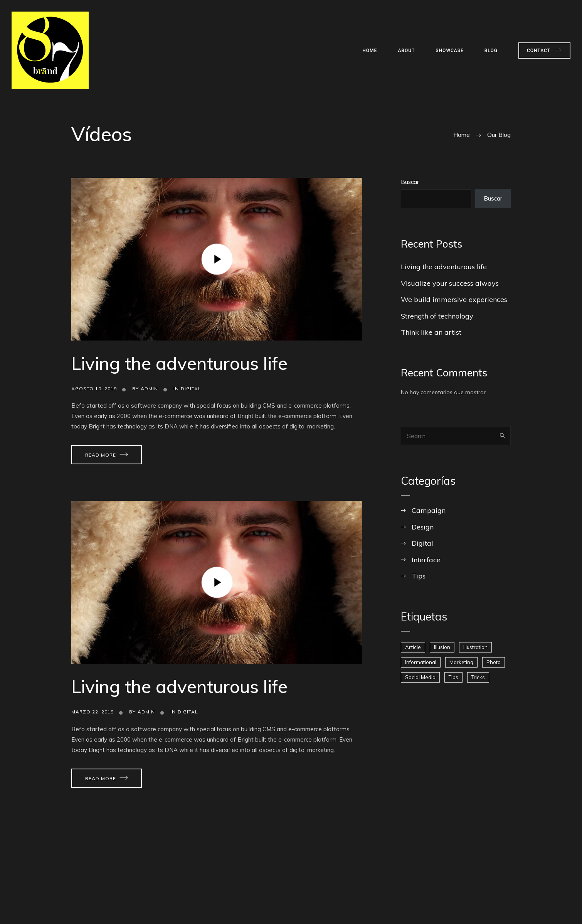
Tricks (478, 677)
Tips (419, 576)
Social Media (420, 677)
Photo (494, 662)
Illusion (442, 647)
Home (370, 51)
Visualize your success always (450, 283)
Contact (539, 51)
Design (423, 527)
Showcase (449, 51)
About (406, 51)
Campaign (429, 510)
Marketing (461, 662)
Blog (491, 51)
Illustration (475, 647)
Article (413, 647)
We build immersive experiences (454, 299)
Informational (421, 662)
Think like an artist (431, 332)
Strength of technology (437, 316)
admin (149, 389)
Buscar (410, 182)
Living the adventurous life (179, 363)
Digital (191, 389)
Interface (426, 560)
